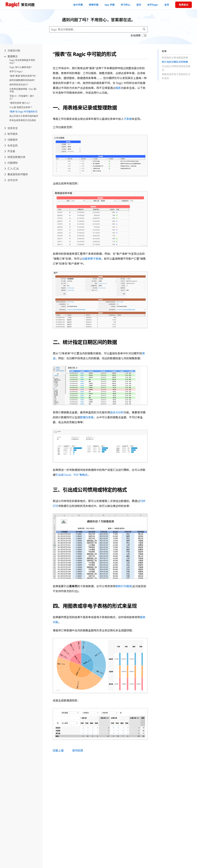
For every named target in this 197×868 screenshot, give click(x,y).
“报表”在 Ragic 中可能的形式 (23, 112)
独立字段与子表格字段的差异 (24, 116)
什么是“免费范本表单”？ (21, 107)
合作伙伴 (11, 180)
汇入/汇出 (11, 169)
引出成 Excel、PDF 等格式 (72, 475)
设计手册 (78, 5)
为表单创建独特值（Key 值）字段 (24, 90)
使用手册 (94, 5)
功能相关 (11, 140)
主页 (167, 5)
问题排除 (11, 163)
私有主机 (11, 145)
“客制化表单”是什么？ (20, 103)
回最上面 (58, 750)
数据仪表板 (87, 417)
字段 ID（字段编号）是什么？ (22, 97)
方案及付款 (12, 51)
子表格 (128, 119)
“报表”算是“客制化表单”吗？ (23, 76)
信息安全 (11, 128)
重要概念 (11, 56)
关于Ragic (153, 5)
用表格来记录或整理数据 (175, 58)
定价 (139, 5)
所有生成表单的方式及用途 (23, 120)
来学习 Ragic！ (17, 71)
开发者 (10, 151)
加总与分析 (117, 412)
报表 (118, 88)
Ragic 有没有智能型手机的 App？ (22, 61)
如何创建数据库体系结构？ (23, 80)
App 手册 (110, 5)
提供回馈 (78, 750)
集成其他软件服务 (16, 174)
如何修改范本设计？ (19, 85)
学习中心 (125, 5)
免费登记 (184, 5)
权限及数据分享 (15, 157)
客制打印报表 (124, 586)
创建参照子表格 (92, 259)
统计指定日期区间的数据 (175, 62)
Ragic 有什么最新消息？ (21, 67)
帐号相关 (11, 134)
